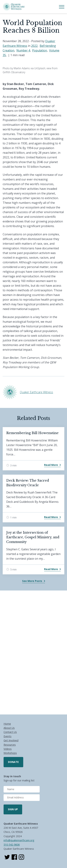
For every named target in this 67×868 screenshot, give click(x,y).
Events (8, 736)
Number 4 (23, 50)
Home (7, 724)
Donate (13, 762)
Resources (10, 745)
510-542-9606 (12, 845)
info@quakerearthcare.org (19, 840)
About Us (9, 728)
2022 (34, 46)
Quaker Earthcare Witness (36, 392)
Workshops (10, 753)
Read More (51, 465)
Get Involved (11, 740)
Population (40, 50)
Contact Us (10, 732)
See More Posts (32, 581)
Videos (8, 749)
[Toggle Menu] (62, 7)
